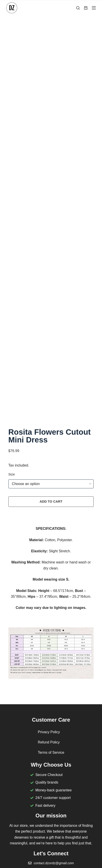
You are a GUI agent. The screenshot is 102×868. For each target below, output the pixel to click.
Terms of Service (51, 752)
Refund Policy (49, 742)
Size (12, 474)
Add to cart (51, 501)
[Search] (78, 8)
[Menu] (94, 8)
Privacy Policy (49, 732)
